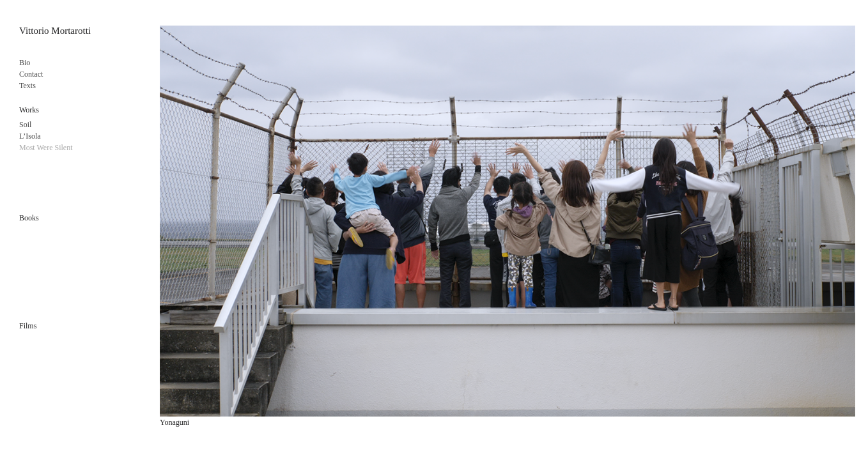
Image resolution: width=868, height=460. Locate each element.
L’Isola (30, 136)
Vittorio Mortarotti (55, 31)
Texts (27, 86)
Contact (31, 74)
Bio (25, 63)
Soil (25, 125)
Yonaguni (174, 422)
